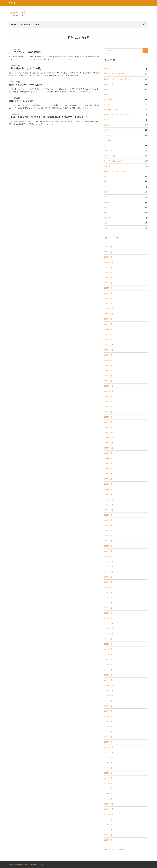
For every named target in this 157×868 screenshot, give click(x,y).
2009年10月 (109, 572)
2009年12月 (109, 561)
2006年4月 (108, 783)
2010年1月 (108, 556)
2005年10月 (109, 814)
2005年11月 (109, 809)
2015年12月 (109, 262)
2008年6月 (108, 654)
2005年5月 (108, 840)
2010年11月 (109, 505)
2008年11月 (109, 628)
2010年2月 (108, 551)
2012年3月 (108, 422)
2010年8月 (108, 520)
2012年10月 (109, 391)
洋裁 (106, 192)
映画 (106, 182)
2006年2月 (108, 794)
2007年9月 (108, 701)
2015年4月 (108, 288)
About (38, 25)
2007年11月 (109, 690)
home (14, 25)
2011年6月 (108, 469)
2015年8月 (108, 272)
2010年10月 (109, 510)
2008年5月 (108, 659)
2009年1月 (108, 618)
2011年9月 (108, 453)
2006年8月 (108, 763)
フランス (107, 145)
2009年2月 (108, 613)
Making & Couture (111, 110)
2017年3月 (108, 257)
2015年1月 (108, 303)
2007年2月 (108, 737)
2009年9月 (108, 577)
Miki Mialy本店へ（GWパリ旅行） (25, 68)
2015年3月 (108, 293)
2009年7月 (108, 587)
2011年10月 (109, 448)
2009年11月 (109, 567)
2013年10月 (109, 350)
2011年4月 (108, 479)
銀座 (106, 207)
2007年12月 (109, 685)
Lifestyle (107, 105)
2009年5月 (108, 598)
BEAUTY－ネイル (110, 84)
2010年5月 (108, 536)
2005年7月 (108, 830)
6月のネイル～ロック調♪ (21, 101)
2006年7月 (108, 768)
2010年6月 (108, 530)
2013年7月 (108, 360)
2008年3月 (108, 670)
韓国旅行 (107, 218)
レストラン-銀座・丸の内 (113, 161)
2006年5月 (108, 778)
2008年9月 (108, 639)
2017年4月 (108, 252)
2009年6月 (108, 592)
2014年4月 (108, 334)
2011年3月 (108, 484)
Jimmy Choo (109, 100)
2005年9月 (108, 819)
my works (25, 25)
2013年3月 (108, 376)
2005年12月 (109, 804)
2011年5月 (108, 474)
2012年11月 (109, 386)
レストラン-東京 (110, 156)
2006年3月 (108, 788)
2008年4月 (108, 665)
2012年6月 (108, 412)
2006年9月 (108, 757)
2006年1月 (108, 799)
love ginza (17, 12)
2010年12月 (109, 499)
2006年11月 (109, 752)
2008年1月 (108, 680)
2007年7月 (108, 711)
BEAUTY (107, 69)
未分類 (107, 187)
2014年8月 (108, 324)
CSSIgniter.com (38, 864)
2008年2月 (108, 675)
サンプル (107, 140)
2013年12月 (109, 345)
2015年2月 (108, 298)
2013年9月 (108, 355)
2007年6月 (108, 716)
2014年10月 (109, 314)
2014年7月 (108, 329)
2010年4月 (108, 541)
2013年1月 (108, 381)
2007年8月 (108, 706)
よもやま (107, 130)
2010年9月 (108, 515)
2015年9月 (108, 267)
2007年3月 (108, 732)
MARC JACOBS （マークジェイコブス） (119, 115)
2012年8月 (108, 401)
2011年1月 (108, 494)
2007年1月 (108, 742)
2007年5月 (108, 721)
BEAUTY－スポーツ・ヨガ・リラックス (118, 79)
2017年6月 (108, 247)
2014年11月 (109, 309)
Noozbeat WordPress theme (19, 864)
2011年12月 (109, 438)
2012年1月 (108, 432)
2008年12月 (109, 623)
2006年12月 (109, 747)
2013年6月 (108, 365)
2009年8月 (108, 582)
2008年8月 (108, 644)
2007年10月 (109, 696)
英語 (106, 197)
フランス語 (108, 151)
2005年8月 (108, 825)
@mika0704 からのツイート (114, 850)
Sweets (107, 120)
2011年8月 (108, 458)
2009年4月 (108, 603)
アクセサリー (109, 135)
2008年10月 (109, 634)
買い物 (107, 202)
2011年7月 (108, 463)
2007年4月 (108, 726)
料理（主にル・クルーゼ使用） (115, 171)
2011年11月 (109, 443)
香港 (106, 228)
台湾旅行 (107, 166)
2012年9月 (108, 396)
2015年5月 (108, 283)
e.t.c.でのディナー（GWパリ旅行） (26, 52)
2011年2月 (108, 489)
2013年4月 (108, 370)
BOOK (107, 89)
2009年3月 (108, 608)
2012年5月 (108, 417)
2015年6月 (108, 278)
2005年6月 (108, 835)
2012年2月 (108, 427)
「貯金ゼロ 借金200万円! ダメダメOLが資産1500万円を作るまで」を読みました (48, 117)
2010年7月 (108, 525)
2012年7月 (108, 407)
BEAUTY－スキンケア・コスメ (115, 74)
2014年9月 (108, 319)
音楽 (106, 223)
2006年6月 (108, 773)
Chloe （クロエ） (111, 94)
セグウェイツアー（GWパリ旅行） (26, 85)
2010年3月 (108, 546)
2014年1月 (108, 340)
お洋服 (107, 125)
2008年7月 (108, 649)
